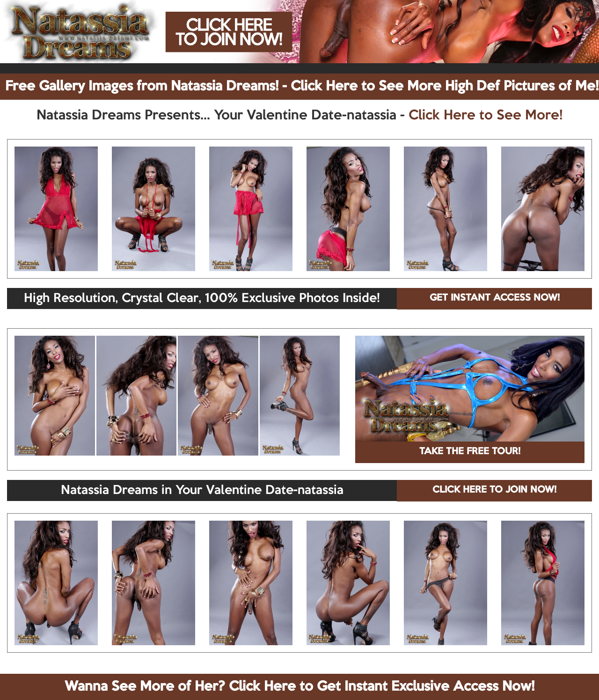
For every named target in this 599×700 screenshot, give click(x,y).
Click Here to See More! (486, 116)
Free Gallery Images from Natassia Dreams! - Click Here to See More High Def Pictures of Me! (302, 87)
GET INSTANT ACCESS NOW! (495, 298)
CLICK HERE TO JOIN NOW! (494, 490)
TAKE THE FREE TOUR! (470, 452)
